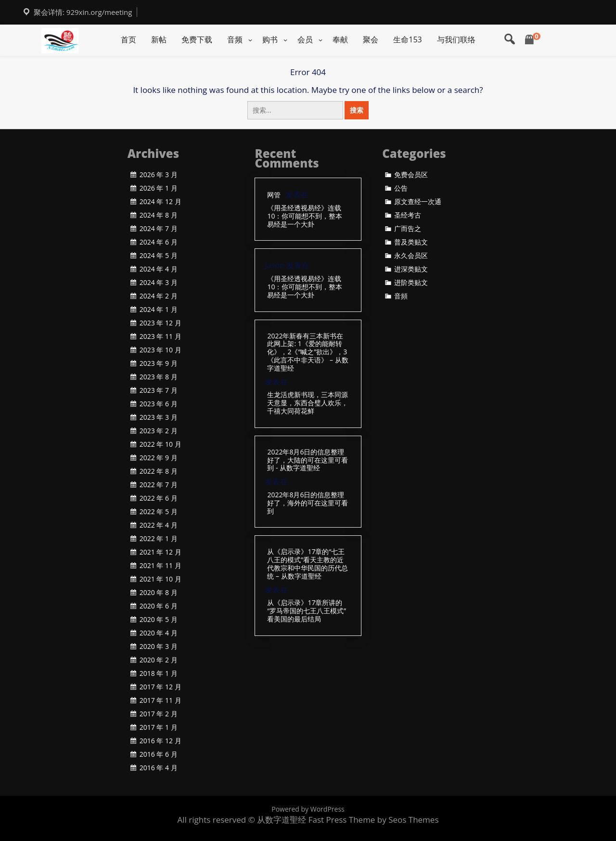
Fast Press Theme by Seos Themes (374, 820)
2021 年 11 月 (160, 566)
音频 (235, 39)
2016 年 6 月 (159, 754)
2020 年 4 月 (159, 633)
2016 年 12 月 (160, 741)
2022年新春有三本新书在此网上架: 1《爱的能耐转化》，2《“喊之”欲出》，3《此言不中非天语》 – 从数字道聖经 (308, 352)
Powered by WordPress (308, 809)
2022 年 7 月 (159, 485)
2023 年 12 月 (160, 323)
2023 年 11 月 (160, 336)
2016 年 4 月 (159, 768)
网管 (274, 195)
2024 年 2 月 (159, 296)
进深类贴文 (411, 269)
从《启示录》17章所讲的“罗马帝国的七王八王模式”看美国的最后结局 (307, 611)
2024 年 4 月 (159, 269)
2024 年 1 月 (159, 310)
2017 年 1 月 (159, 727)
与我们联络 (456, 39)
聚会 (371, 39)
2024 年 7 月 (159, 229)
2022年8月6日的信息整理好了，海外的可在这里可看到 (308, 503)
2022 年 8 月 (159, 471)
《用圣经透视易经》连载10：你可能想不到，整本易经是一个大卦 (305, 216)
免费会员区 (411, 175)
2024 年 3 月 (159, 283)
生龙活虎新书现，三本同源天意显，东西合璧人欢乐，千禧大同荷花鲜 (308, 403)
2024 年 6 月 (159, 242)
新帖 (159, 39)
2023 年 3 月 (159, 417)
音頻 (401, 296)
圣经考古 (408, 215)
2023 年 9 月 (159, 363)
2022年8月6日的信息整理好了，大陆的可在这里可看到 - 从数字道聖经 (308, 460)
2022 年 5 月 (159, 512)
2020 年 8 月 (159, 593)
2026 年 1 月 (159, 188)
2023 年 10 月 (160, 350)
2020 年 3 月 (159, 647)
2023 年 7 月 (159, 390)
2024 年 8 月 (159, 215)
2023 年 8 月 (159, 377)
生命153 (407, 39)
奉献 (340, 39)
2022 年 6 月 (159, 498)
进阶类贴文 (411, 283)
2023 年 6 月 (159, 404)
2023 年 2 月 (159, 431)
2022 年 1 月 (159, 539)
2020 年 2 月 (159, 660)
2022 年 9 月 (159, 458)
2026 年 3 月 (159, 175)
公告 (401, 188)
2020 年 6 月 (159, 606)
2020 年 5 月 (159, 620)
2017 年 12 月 (160, 687)
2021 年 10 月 (160, 579)
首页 (128, 39)
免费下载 (197, 39)
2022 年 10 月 (160, 444)
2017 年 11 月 (160, 700)
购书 (270, 39)
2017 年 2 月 (159, 714)
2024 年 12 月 (160, 202)
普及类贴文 (411, 242)
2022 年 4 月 (159, 525)
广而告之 (408, 229)
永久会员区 (411, 256)
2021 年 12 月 (160, 552)
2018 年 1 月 (159, 673)
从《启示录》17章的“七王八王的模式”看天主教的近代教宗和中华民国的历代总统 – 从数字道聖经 (308, 564)
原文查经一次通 (418, 202)
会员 (305, 39)
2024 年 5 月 (159, 256)
